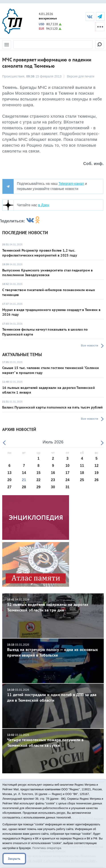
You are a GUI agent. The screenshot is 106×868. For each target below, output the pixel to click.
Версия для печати (81, 76)
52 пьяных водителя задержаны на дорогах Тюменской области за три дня (53, 605)
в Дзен (44, 205)
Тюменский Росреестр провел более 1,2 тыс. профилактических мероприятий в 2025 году (40, 253)
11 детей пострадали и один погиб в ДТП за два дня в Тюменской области (53, 696)
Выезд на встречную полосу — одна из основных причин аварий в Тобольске (53, 650)
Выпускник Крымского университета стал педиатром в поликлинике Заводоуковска (48, 272)
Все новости (90, 345)
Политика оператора (47, 848)
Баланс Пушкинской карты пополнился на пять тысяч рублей (53, 407)
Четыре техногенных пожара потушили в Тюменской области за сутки (53, 741)
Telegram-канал (71, 184)
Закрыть (14, 859)
